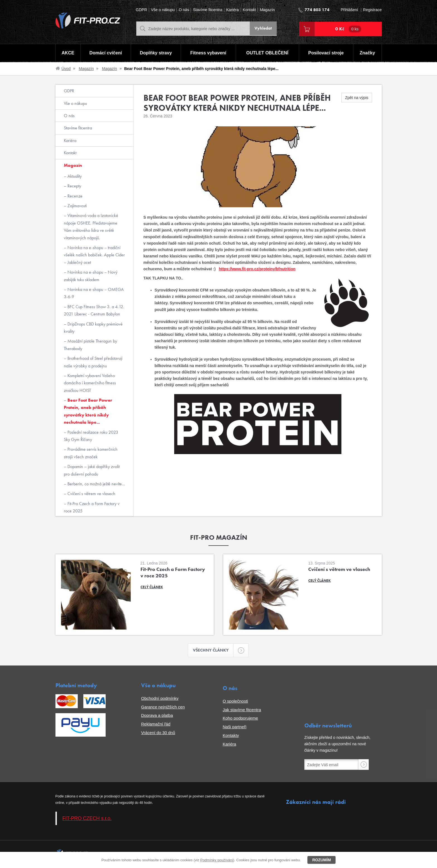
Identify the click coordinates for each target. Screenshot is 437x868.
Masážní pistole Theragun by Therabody (90, 345)
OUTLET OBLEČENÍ (267, 53)
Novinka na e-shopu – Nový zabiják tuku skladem (91, 276)
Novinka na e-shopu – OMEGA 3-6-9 (94, 293)
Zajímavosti (77, 206)
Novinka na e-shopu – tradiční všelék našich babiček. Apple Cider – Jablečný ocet (94, 255)
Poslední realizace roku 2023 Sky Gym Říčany (91, 436)
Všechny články (213, 651)
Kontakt (249, 10)
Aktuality (74, 176)
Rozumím (321, 860)
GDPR (141, 10)
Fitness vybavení (208, 53)
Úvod (66, 69)
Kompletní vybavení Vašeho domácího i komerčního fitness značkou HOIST (90, 383)
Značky (367, 53)
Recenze (74, 196)
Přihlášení (349, 10)
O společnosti (235, 702)
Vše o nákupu (163, 10)
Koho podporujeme (240, 719)
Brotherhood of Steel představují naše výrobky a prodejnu (93, 362)
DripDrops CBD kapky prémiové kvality (93, 328)
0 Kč (348, 29)
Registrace (372, 10)
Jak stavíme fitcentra (242, 710)
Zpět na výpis (357, 98)
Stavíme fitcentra (207, 10)
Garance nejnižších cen (163, 707)
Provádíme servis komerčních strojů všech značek (91, 453)
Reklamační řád (156, 724)
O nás (184, 10)
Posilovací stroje (326, 53)
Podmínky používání (217, 860)
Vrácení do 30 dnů (158, 733)
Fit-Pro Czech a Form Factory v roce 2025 (92, 507)
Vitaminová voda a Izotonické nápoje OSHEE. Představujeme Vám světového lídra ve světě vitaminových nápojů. (91, 226)
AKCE (68, 53)
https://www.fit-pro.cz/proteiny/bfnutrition (257, 269)
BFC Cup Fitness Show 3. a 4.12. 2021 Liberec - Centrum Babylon (94, 310)
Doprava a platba (157, 716)
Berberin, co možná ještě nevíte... (96, 484)
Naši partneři (235, 727)
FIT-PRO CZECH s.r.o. (87, 819)
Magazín (267, 10)
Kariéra (233, 10)
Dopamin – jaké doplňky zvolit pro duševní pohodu (92, 470)
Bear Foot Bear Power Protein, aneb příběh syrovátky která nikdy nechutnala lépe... (88, 411)
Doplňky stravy (156, 53)
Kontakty (231, 736)
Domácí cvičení (105, 53)
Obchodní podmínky (160, 699)
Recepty (74, 186)
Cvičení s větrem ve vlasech (91, 494)
